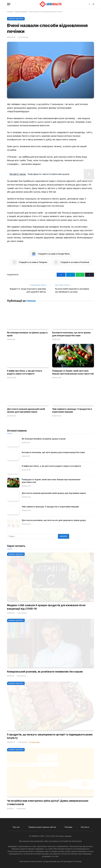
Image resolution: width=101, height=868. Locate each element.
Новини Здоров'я (21, 12)
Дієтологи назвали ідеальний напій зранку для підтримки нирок (26, 410)
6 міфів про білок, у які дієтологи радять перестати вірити (25, 372)
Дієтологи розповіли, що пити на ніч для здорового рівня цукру (54, 520)
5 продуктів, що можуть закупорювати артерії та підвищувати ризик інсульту (50, 736)
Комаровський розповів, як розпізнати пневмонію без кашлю (45, 672)
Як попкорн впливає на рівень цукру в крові (27, 334)
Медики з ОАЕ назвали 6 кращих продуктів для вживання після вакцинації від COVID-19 (46, 607)
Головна (10, 12)
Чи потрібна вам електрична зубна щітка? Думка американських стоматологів (48, 803)
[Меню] (9, 4)
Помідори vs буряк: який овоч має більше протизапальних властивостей (73, 372)
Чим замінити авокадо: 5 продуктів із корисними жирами (72, 410)
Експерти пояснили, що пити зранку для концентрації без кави (71, 334)
